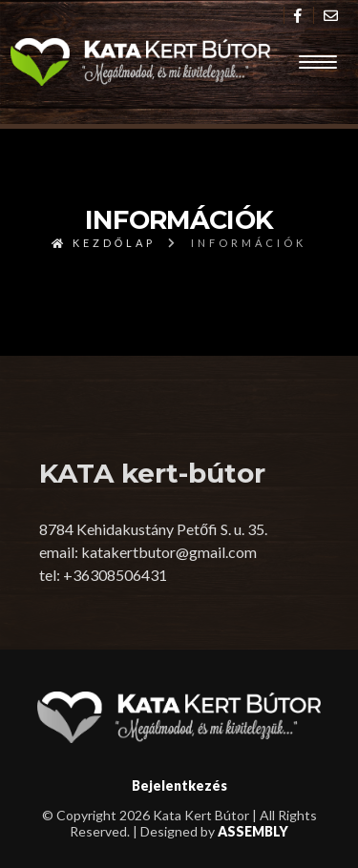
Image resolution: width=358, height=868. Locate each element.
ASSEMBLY (253, 831)
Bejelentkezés (179, 785)
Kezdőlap (104, 243)
